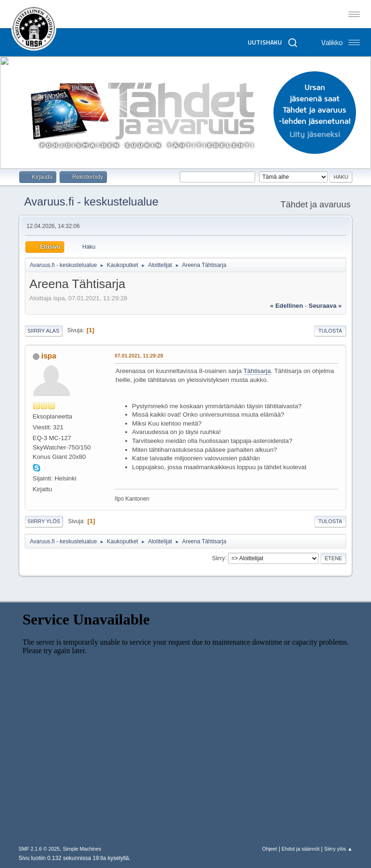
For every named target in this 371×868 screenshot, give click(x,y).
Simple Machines (82, 849)
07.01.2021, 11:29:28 (139, 356)
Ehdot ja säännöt (300, 849)
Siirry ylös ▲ (338, 849)
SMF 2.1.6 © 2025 (39, 849)
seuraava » (325, 306)
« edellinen (287, 306)
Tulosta (330, 331)
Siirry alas (44, 331)
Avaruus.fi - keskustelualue (91, 202)
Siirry (218, 558)
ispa (49, 356)
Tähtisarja (257, 371)
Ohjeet (270, 849)
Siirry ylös (44, 521)
